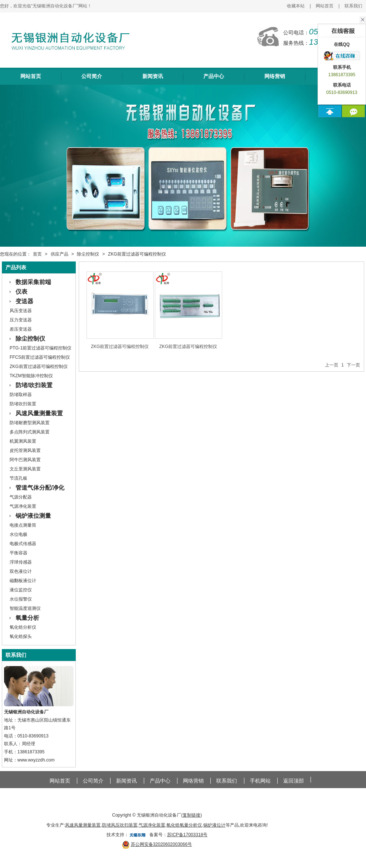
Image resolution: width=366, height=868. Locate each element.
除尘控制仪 (88, 254)
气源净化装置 (23, 506)
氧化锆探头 (21, 636)
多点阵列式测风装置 (30, 432)
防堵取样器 (21, 395)
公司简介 (92, 76)
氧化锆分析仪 (23, 627)
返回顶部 (294, 781)
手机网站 (260, 781)
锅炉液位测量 (33, 516)
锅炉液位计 (214, 825)
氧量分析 (27, 618)
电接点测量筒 (23, 525)
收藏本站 (296, 6)
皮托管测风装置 (25, 450)
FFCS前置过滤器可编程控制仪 (40, 357)
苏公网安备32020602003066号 (161, 844)
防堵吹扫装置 (23, 404)
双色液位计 (21, 571)
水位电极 (18, 534)
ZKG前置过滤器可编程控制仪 (137, 254)
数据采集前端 (33, 282)
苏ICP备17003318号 (187, 835)
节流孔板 (18, 478)
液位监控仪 (21, 590)
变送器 (24, 301)
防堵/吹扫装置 (34, 385)
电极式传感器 (23, 544)
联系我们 (353, 6)
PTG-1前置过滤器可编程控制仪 (40, 348)
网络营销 (275, 76)
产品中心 (214, 76)
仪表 (21, 292)
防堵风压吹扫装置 (120, 825)
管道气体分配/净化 (40, 488)
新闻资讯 (153, 76)
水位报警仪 (21, 599)
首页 (37, 254)
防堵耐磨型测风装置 (30, 423)
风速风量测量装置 (39, 413)
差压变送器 (21, 329)
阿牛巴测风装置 (25, 460)
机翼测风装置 (23, 441)
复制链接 (192, 815)
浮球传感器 (21, 562)
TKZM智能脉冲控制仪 (31, 376)
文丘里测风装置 (25, 469)
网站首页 (325, 6)
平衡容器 (18, 553)
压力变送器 (21, 320)
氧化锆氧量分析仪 (184, 825)
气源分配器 (21, 497)
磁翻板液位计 (23, 581)
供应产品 (60, 254)
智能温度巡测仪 (25, 608)
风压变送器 (21, 311)
